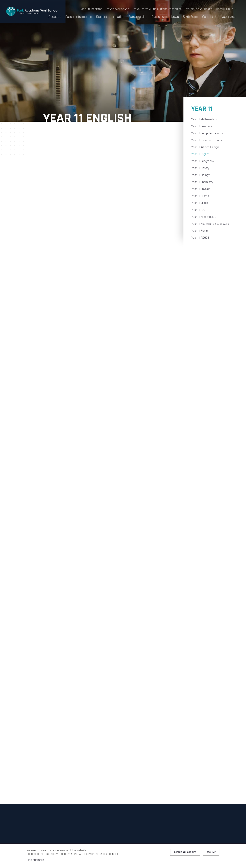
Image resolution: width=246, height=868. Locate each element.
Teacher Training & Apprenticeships (158, 9)
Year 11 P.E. (198, 210)
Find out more (35, 860)
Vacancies (229, 17)
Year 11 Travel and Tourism (208, 140)
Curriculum (159, 17)
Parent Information (79, 17)
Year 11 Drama (200, 196)
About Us (55, 17)
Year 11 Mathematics (204, 119)
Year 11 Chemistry (202, 182)
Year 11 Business (202, 126)
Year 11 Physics (201, 189)
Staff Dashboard (118, 9)
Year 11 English (200, 154)
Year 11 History (200, 168)
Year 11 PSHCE (200, 238)
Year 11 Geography (203, 161)
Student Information (110, 17)
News (175, 17)
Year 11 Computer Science (207, 133)
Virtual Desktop (92, 9)
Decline (211, 852)
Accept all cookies (185, 852)
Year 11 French (200, 231)
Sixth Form (190, 17)
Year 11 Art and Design (205, 147)
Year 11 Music (200, 203)
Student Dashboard (199, 9)
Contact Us (210, 17)
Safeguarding (138, 17)
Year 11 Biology (200, 175)
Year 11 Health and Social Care (210, 224)
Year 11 (202, 109)
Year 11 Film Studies (204, 217)
